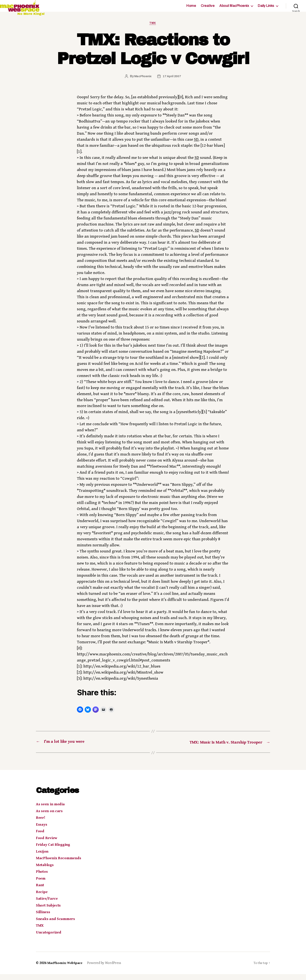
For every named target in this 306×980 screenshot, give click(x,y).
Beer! (41, 824)
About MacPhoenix (234, 9)
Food (40, 837)
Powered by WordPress (107, 969)
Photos (42, 878)
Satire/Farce (48, 905)
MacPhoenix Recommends (60, 864)
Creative (208, 9)
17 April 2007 (172, 82)
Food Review (47, 844)
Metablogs (46, 871)
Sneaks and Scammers (57, 925)
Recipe (42, 898)
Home (191, 9)
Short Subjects (49, 911)
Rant (40, 891)
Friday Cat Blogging (54, 851)
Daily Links (266, 9)
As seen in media (51, 810)
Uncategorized (50, 938)
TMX (153, 29)
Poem (41, 884)
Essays (42, 830)
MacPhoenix (143, 82)
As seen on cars (50, 817)
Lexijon (43, 857)
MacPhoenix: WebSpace (66, 969)
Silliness (44, 918)
